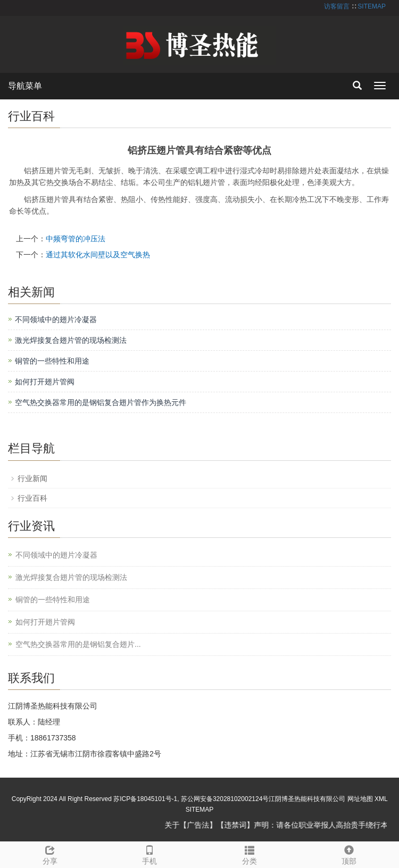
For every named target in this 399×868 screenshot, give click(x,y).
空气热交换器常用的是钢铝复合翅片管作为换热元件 (101, 402)
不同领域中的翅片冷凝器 (56, 319)
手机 (150, 854)
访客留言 (337, 6)
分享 (50, 854)
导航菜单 (25, 86)
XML (381, 799)
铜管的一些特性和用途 (52, 361)
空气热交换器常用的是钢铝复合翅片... (78, 644)
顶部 (350, 854)
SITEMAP (372, 6)
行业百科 (32, 498)
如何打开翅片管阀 (45, 382)
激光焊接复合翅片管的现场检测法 (71, 340)
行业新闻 (32, 478)
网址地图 (360, 799)
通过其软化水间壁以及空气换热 (98, 255)
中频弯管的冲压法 (76, 239)
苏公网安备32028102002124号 (225, 799)
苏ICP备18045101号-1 (145, 799)
